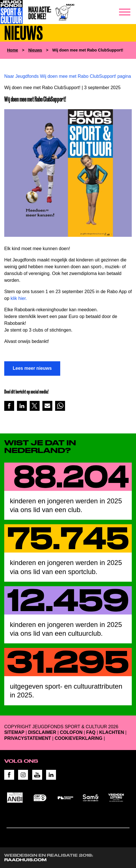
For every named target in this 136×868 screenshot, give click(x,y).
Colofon (71, 732)
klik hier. (19, 298)
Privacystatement (28, 738)
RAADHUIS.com (25, 860)
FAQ (91, 732)
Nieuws (35, 50)
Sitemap (14, 732)
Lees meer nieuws (32, 368)
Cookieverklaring (78, 738)
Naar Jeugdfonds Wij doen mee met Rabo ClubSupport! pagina (68, 76)
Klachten (112, 732)
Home (13, 50)
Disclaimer (42, 732)
